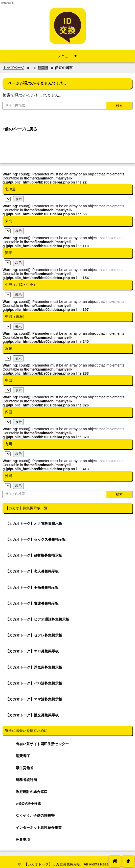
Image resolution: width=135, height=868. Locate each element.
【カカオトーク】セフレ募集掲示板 (34, 635)
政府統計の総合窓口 (32, 792)
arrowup (128, 861)
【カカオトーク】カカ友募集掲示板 (53, 864)
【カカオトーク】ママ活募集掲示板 (34, 699)
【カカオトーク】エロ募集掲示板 (32, 651)
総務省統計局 (26, 780)
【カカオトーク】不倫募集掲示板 (32, 587)
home (115, 861)
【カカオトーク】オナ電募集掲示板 (34, 523)
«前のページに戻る (20, 129)
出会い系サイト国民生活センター (42, 744)
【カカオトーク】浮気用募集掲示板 (34, 667)
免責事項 (23, 839)
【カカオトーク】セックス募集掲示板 (36, 539)
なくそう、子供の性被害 (35, 815)
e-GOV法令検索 (28, 804)
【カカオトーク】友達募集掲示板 (32, 603)
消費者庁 (23, 756)
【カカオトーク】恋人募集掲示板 (32, 571)
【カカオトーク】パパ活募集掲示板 (34, 683)
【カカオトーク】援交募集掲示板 (32, 715)
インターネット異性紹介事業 (39, 828)
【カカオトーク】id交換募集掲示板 (34, 555)
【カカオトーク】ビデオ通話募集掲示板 (37, 619)
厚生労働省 (25, 768)
